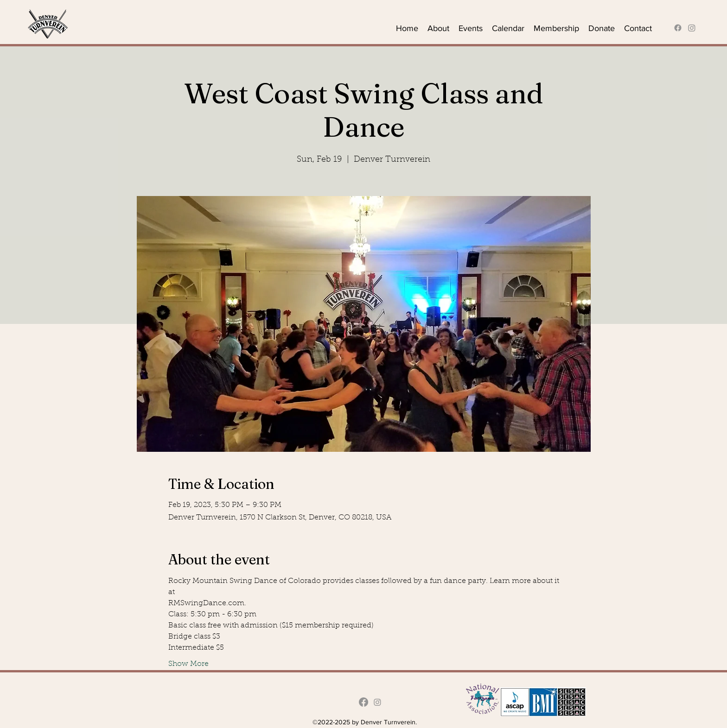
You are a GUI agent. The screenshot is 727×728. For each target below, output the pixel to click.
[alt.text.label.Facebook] (678, 28)
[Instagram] (692, 28)
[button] (438, 28)
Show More (188, 664)
